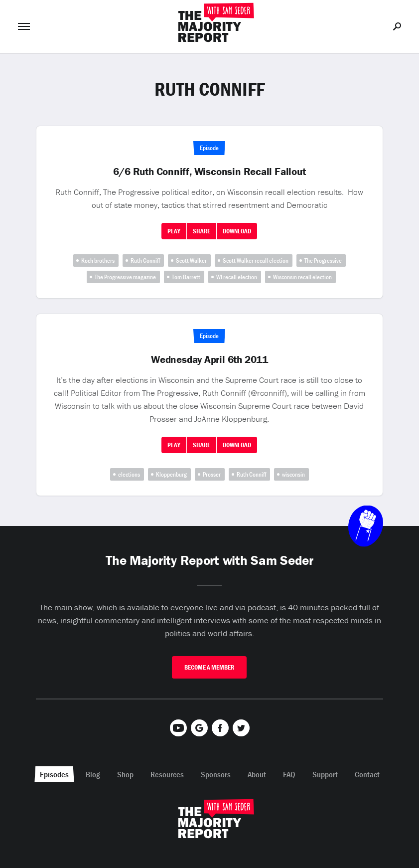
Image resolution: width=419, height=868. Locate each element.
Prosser (212, 474)
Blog (93, 774)
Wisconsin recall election (302, 277)
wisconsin (293, 474)
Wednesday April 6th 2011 (209, 359)
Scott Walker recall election (256, 260)
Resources (167, 774)
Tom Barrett (186, 277)
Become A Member (209, 667)
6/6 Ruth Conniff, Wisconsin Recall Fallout (209, 172)
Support (325, 774)
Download (237, 231)
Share (202, 231)
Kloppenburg (171, 474)
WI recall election (237, 277)
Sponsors (216, 774)
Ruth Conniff (145, 260)
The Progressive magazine (125, 277)
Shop (125, 774)
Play (174, 231)
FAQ (289, 774)
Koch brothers (98, 260)
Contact (367, 774)
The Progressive (323, 260)
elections (129, 474)
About (257, 774)
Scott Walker (191, 260)
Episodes (54, 774)
